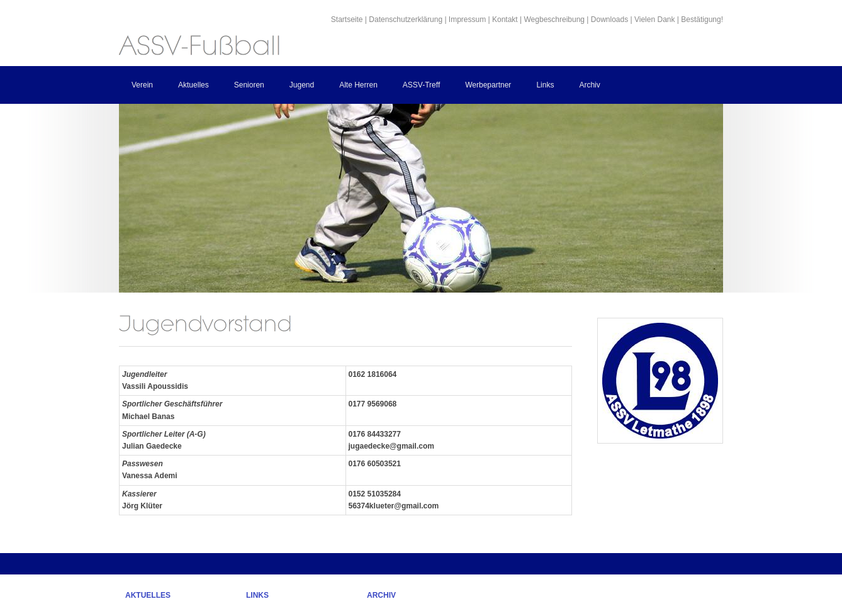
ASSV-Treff (421, 85)
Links (545, 85)
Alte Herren (358, 85)
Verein (142, 85)
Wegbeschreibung (555, 20)
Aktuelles (194, 85)
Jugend (302, 85)
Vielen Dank (655, 20)
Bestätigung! (702, 20)
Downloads (609, 20)
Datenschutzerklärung (406, 20)
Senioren (249, 85)
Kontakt (505, 20)
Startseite (347, 20)
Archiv (589, 85)
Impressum (467, 20)
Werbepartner (488, 85)
